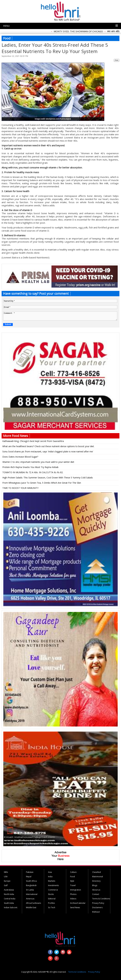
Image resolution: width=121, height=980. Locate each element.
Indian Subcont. (11, 907)
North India (9, 894)
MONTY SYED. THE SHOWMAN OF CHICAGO (80, 31)
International (32, 894)
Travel (73, 885)
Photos (73, 894)
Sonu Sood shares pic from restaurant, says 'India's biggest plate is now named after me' (48, 451)
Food (72, 877)
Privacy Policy (98, 903)
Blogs (95, 885)
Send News (75, 907)
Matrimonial (98, 877)
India (50, 877)
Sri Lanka (30, 890)
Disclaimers (97, 907)
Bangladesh (31, 885)
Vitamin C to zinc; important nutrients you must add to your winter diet (38, 462)
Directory (96, 881)
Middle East (31, 907)
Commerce (53, 890)
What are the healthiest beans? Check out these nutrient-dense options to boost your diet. (48, 446)
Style (72, 881)
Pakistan (30, 872)
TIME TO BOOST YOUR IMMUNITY (20, 488)
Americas (30, 899)
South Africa (31, 881)
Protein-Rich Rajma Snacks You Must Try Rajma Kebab (30, 467)
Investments (53, 885)
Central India (10, 899)
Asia (50, 872)
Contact (96, 894)
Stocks (51, 894)
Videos (73, 899)
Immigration (76, 890)
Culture (73, 872)
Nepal (29, 877)
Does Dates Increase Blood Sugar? (20, 457)
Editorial (52, 899)
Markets (52, 881)
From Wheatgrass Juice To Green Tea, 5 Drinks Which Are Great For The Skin (42, 483)
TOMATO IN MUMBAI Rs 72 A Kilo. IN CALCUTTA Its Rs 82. (33, 472)
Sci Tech (52, 907)
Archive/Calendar (78, 903)
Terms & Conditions (101, 899)
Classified (97, 872)
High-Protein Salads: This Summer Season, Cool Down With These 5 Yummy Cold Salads (48, 478)
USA (6, 877)
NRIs (6, 872)
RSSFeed (96, 912)
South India (9, 903)
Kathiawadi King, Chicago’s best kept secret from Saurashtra (33, 441)
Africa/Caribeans (33, 903)
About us (96, 890)
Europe (7, 881)
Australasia (9, 890)
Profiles (51, 903)
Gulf (6, 885)
